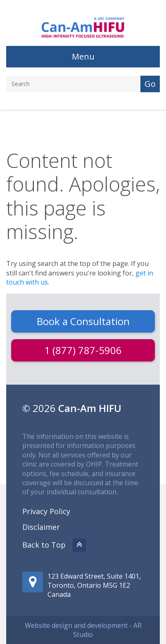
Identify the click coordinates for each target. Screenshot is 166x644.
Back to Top (54, 545)
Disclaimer (41, 527)
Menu (83, 56)
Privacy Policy (46, 511)
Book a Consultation (83, 321)
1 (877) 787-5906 (83, 350)
